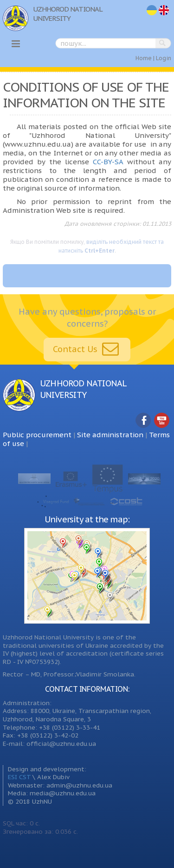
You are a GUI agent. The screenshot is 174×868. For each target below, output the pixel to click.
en (164, 10)
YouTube (162, 421)
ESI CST (19, 777)
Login (164, 58)
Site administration (110, 435)
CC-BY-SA (108, 162)
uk (152, 10)
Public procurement (37, 435)
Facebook (143, 421)
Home (144, 58)
